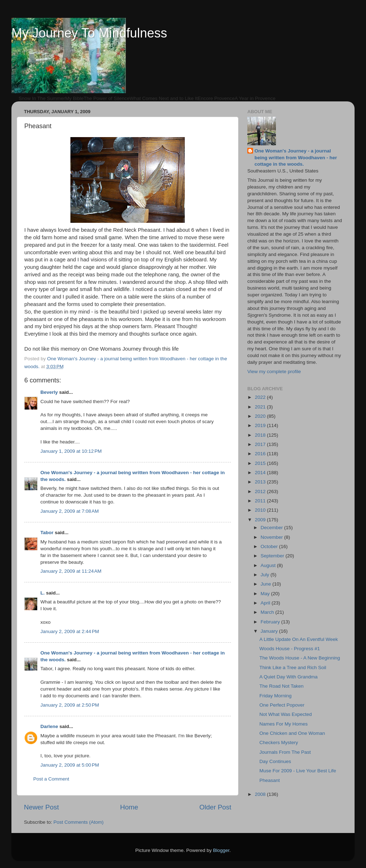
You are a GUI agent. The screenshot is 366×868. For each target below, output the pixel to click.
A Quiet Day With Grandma (289, 677)
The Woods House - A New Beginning (300, 658)
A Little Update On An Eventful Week (299, 639)
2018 (261, 435)
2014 (261, 473)
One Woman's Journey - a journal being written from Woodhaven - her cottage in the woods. (296, 158)
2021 (261, 407)
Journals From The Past (285, 752)
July (266, 575)
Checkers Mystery (279, 742)
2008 (261, 794)
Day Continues (275, 761)
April (266, 603)
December (272, 528)
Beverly (49, 392)
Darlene (49, 726)
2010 (261, 510)
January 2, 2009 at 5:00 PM (70, 765)
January (270, 631)
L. (43, 593)
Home (129, 807)
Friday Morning (276, 696)
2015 (261, 463)
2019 (261, 425)
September (273, 556)
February (271, 622)
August (269, 565)
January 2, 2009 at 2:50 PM (70, 705)
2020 (261, 416)
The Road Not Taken (282, 686)
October (270, 546)
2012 (261, 491)
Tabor (47, 533)
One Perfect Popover (282, 705)
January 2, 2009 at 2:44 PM (70, 631)
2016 (261, 454)
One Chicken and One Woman (292, 733)
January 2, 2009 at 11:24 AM (71, 571)
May (266, 594)
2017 (261, 444)
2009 (261, 520)
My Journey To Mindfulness (89, 33)
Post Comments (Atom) (79, 822)
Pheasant (270, 780)
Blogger (221, 850)
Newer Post (41, 807)
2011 (261, 501)
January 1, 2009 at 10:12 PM (71, 451)
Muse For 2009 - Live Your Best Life (298, 771)
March (268, 612)
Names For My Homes (284, 724)
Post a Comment (51, 779)
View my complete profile (274, 372)
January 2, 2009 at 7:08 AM (70, 511)
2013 (261, 482)
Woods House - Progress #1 (290, 649)
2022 (261, 397)
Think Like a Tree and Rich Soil (293, 668)
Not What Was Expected (286, 714)
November (272, 537)
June (266, 584)
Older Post (215, 807)
